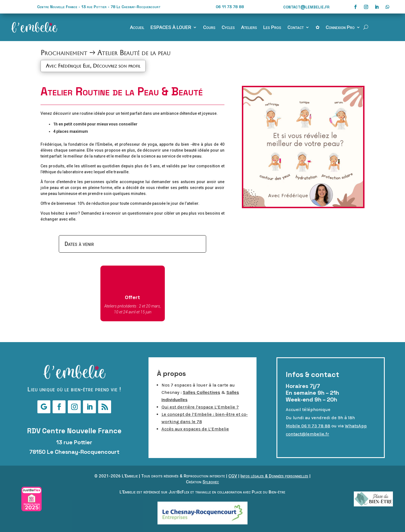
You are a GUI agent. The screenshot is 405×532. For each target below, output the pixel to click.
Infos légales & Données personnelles (274, 476)
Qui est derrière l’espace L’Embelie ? (200, 407)
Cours (209, 28)
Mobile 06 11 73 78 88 (308, 426)
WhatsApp (356, 426)
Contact (296, 28)
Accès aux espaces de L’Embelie (195, 429)
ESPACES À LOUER (171, 28)
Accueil (137, 28)
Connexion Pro (340, 28)
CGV (233, 476)
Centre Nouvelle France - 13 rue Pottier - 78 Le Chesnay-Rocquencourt (99, 7)
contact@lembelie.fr (306, 7)
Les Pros (272, 28)
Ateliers (249, 28)
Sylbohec (211, 482)
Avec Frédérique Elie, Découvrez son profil (93, 66)
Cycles (228, 28)
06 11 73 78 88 (230, 7)
